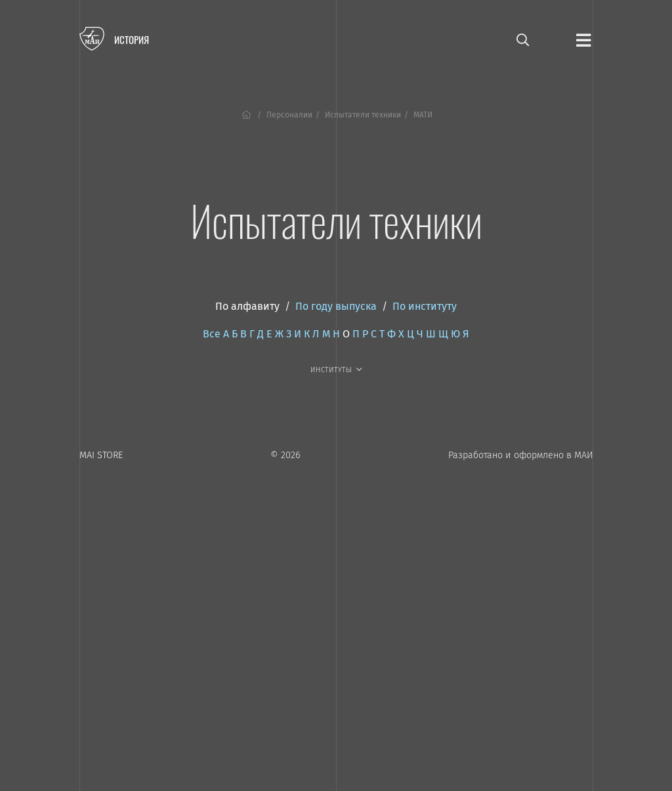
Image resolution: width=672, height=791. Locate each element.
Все (212, 334)
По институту (425, 306)
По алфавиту (247, 306)
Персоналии (289, 115)
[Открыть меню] (583, 39)
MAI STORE (101, 455)
